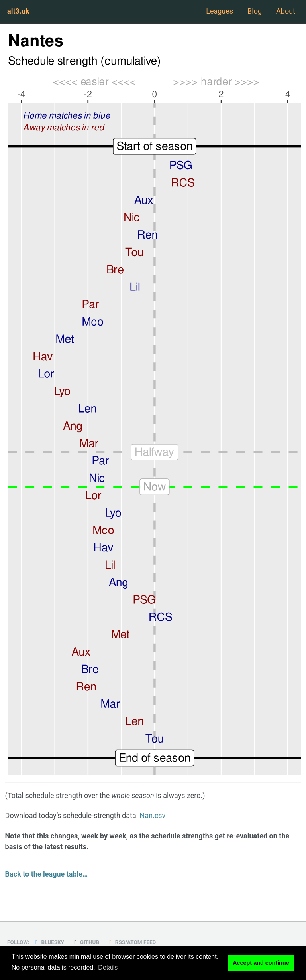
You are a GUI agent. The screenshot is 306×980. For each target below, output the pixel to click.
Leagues (220, 11)
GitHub (85, 942)
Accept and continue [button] (261, 963)
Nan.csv (153, 815)
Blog (255, 11)
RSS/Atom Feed (132, 942)
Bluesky (49, 942)
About (286, 11)
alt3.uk (18, 11)
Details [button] (108, 967)
